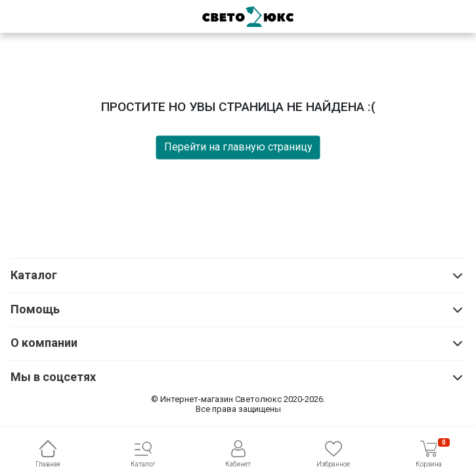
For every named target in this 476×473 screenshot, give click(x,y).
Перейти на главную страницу (238, 147)
